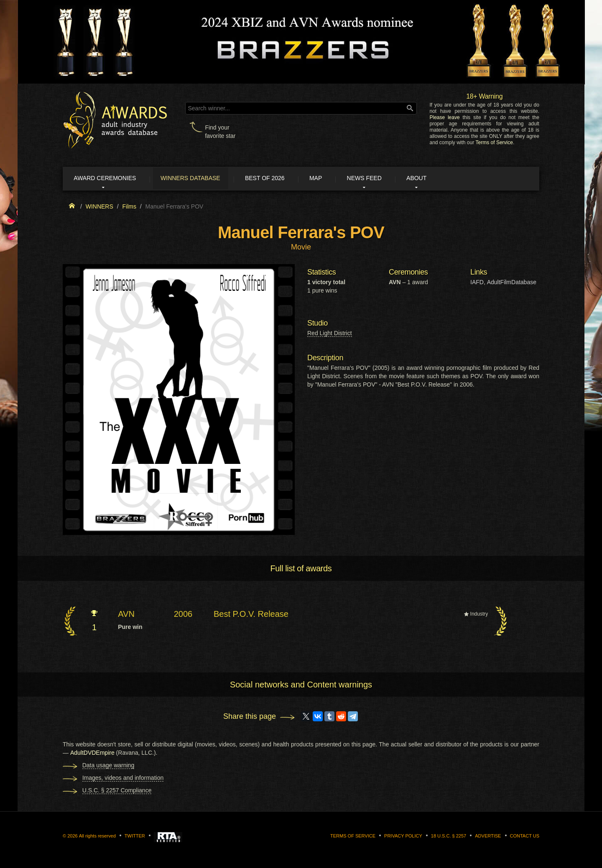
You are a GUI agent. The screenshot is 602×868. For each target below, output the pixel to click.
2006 (183, 615)
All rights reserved (97, 837)
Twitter (135, 837)
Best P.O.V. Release (251, 615)
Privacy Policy (403, 837)
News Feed (384, 179)
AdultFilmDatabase (512, 283)
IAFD (477, 283)
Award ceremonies (108, 179)
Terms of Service (494, 143)
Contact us (525, 837)
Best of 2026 (277, 179)
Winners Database (198, 179)
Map (332, 179)
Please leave (444, 117)
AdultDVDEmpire (92, 754)
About (441, 179)
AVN (126, 615)
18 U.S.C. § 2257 (449, 837)
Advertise (488, 837)
